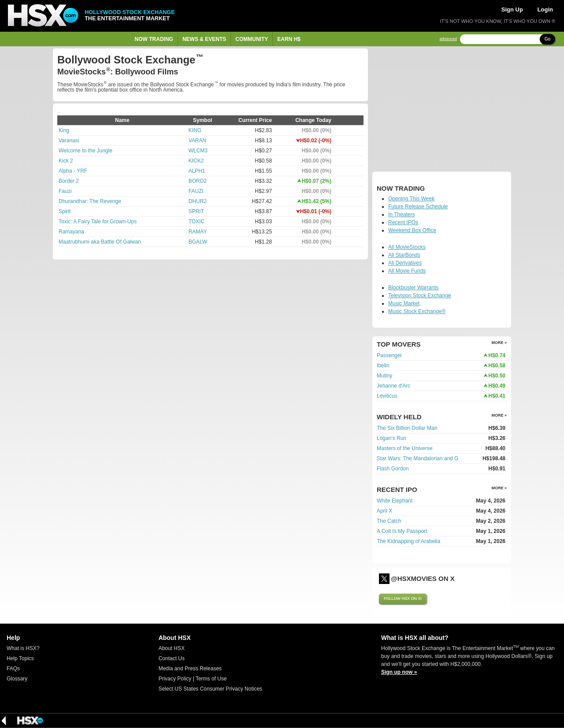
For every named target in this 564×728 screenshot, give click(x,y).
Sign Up (512, 9)
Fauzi (65, 191)
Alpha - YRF (73, 171)
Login (545, 9)
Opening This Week (411, 199)
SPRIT (196, 211)
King (64, 130)
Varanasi (69, 140)
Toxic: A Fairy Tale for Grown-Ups (98, 222)
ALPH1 (197, 171)
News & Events (204, 39)
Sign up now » (399, 672)
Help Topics (20, 658)
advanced (448, 39)
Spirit (65, 211)
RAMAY (198, 232)
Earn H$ (289, 39)
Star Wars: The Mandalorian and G (417, 458)
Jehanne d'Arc (393, 386)
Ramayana (71, 232)
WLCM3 (198, 151)
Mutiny (384, 376)
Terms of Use (211, 679)
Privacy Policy (175, 679)
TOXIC (197, 222)
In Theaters (401, 214)
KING (195, 130)
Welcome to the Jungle (85, 151)
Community (252, 39)
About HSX (172, 648)
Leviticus (387, 396)
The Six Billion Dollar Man (407, 428)
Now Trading (154, 39)
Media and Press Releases (190, 669)
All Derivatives (405, 263)
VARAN (197, 140)
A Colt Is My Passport (402, 531)
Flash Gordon (393, 469)
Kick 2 (66, 161)
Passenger (389, 355)
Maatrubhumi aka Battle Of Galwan (100, 242)
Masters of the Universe (405, 448)
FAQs (13, 669)
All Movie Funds (407, 271)
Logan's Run (391, 438)
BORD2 (198, 181)
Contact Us (172, 658)
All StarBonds (404, 255)
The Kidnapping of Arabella (408, 541)
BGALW (198, 242)
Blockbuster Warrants (413, 288)
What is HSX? (23, 648)
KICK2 (196, 161)
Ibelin (383, 366)
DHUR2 (198, 201)
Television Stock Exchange (420, 296)
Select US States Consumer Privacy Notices (210, 689)
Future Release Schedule (418, 207)
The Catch (389, 521)
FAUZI (196, 191)
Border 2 (69, 181)
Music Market (404, 303)
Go (547, 39)
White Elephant (395, 501)
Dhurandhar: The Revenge (90, 201)
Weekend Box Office (412, 230)
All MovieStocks (407, 247)
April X (384, 511)
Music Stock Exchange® (417, 311)
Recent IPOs (403, 222)
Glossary (17, 679)
